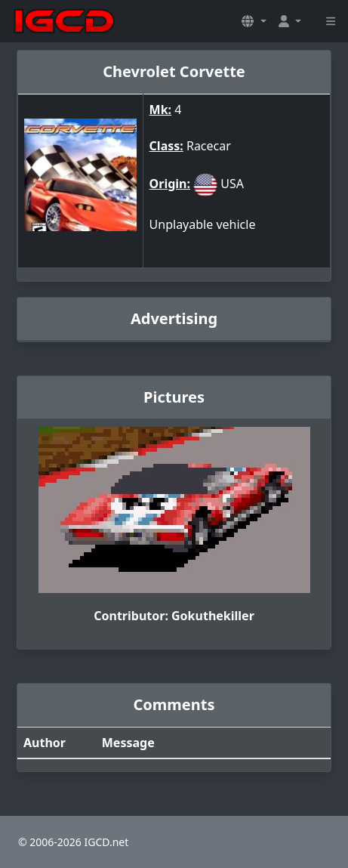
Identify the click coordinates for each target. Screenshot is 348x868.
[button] (254, 21)
